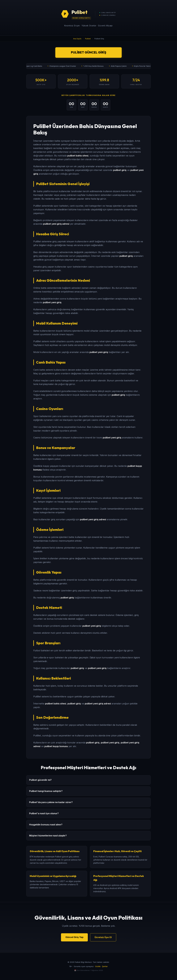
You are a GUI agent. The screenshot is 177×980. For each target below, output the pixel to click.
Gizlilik (98, 966)
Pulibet (88, 39)
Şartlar (105, 966)
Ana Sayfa (77, 39)
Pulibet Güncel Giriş (89, 52)
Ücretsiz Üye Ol (103, 937)
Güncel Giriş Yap (74, 937)
